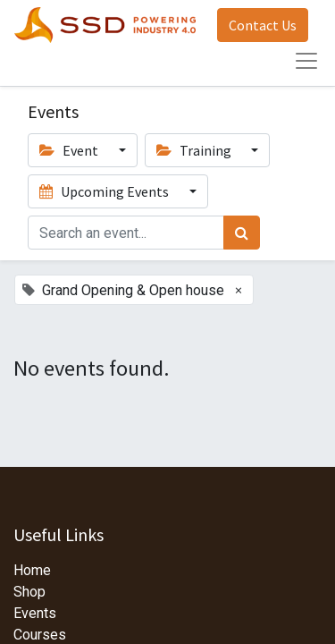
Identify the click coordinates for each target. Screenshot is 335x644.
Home (32, 570)
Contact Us (263, 25)
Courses (40, 635)
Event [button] (70, 150)
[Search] (242, 233)
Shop (29, 592)
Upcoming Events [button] (105, 191)
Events (35, 613)
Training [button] (195, 150)
